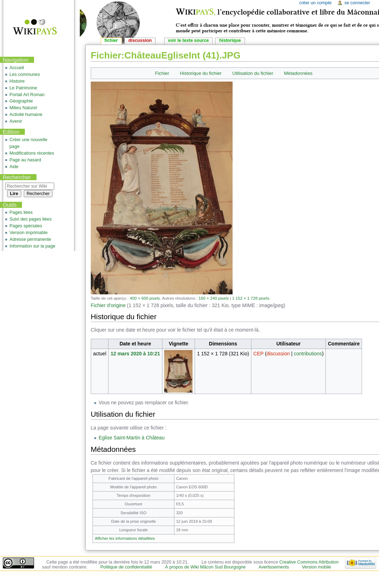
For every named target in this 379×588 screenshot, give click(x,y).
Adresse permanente (30, 239)
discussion (278, 354)
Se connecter (357, 3)
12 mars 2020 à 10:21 (135, 354)
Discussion (140, 40)
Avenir (16, 121)
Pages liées (21, 212)
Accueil (17, 68)
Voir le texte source (188, 40)
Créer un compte (315, 3)
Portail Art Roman (27, 95)
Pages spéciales (26, 226)
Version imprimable (29, 233)
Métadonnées (298, 73)
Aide (14, 167)
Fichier (162, 73)
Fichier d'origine (108, 305)
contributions (308, 354)
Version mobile (316, 567)
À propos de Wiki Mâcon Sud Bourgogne (206, 567)
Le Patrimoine (23, 88)
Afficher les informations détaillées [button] (125, 538)
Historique (230, 40)
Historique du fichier (201, 73)
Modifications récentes (32, 153)
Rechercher (17, 177)
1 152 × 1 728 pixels (251, 298)
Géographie (21, 101)
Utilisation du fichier (253, 73)
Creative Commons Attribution (309, 562)
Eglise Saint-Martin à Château (132, 438)
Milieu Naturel (23, 108)
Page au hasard (25, 160)
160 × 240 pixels (214, 298)
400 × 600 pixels (145, 298)
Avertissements (274, 567)
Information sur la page (32, 246)
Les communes (25, 74)
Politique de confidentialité (126, 567)
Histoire (17, 81)
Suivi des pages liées (31, 219)
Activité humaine (26, 115)
